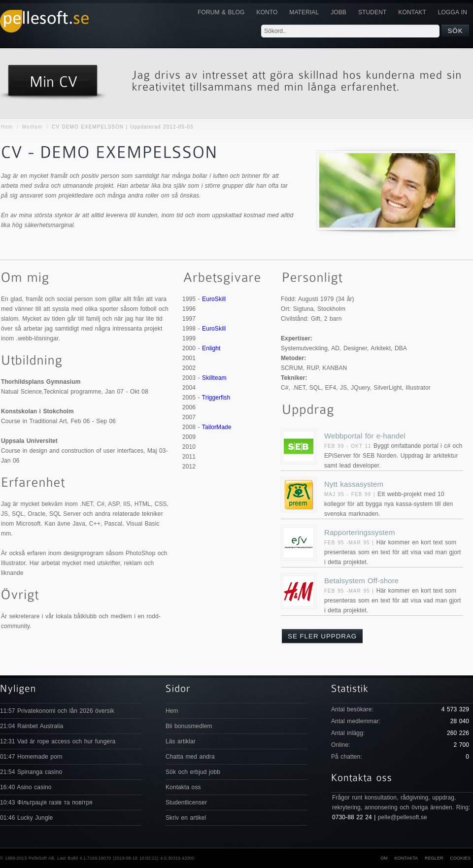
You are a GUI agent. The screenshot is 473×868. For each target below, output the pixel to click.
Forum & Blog (221, 12)
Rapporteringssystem (360, 532)
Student (372, 12)
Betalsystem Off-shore (361, 581)
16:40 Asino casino (26, 787)
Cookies (460, 858)
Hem (7, 127)
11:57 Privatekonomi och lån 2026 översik (57, 711)
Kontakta (406, 858)
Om (384, 858)
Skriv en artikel (186, 818)
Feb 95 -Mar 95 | (350, 543)
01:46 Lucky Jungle (26, 818)
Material (304, 12)
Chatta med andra (190, 757)
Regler (434, 858)
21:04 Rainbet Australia (32, 726)
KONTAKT (412, 12)
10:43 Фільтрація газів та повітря (46, 802)
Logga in (453, 12)
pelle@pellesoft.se (403, 817)
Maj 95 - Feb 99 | (351, 494)
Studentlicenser (186, 802)
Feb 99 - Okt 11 (348, 446)
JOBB (338, 12)
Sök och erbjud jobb (193, 772)
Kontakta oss (183, 787)
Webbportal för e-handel (365, 436)
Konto (267, 12)
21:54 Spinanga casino (31, 772)
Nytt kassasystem (354, 484)
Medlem (33, 127)
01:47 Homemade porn (31, 757)
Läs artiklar (181, 741)
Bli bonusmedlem (189, 726)
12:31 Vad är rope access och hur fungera (58, 741)
